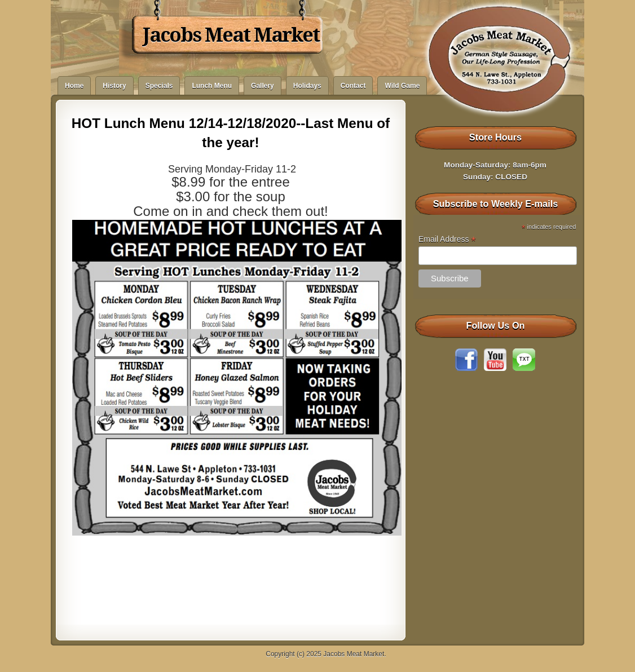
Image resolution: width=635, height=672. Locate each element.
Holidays (307, 86)
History (114, 86)
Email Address (447, 239)
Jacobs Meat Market (231, 35)
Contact (353, 86)
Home (74, 86)
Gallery (263, 86)
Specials (159, 86)
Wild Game (402, 86)
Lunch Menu (212, 86)
